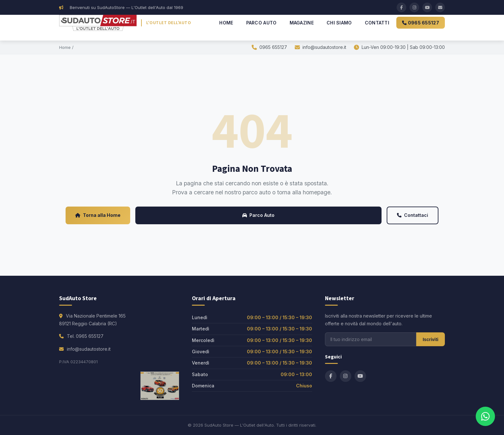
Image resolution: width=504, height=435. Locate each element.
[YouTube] (427, 7)
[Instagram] (414, 7)
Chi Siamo (339, 23)
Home (226, 23)
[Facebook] (401, 7)
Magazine (302, 23)
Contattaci (413, 215)
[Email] (440, 7)
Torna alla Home (98, 215)
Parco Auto (261, 23)
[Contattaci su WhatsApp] (485, 416)
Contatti (377, 23)
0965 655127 (421, 23)
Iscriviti (431, 339)
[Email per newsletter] (371, 339)
